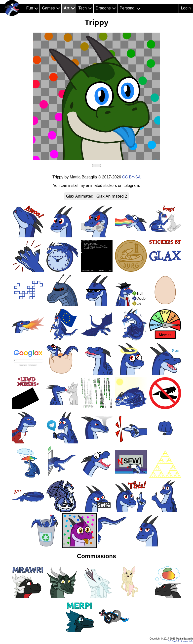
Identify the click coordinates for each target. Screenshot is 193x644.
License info (186, 641)
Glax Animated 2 (112, 196)
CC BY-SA (131, 177)
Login (186, 8)
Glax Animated (80, 196)
